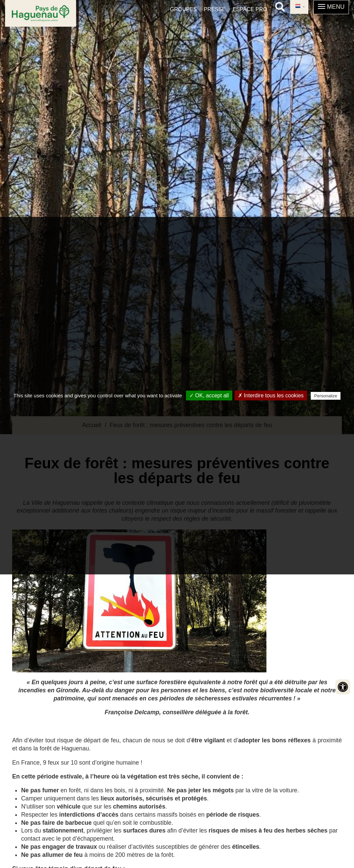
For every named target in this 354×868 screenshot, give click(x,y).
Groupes (183, 9)
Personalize (326, 396)
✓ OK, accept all (209, 395)
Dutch (298, 6)
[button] (331, 7)
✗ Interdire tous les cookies (271, 395)
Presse (215, 9)
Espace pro (250, 9)
